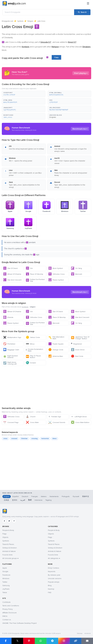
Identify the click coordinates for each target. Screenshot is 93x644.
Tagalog (48, 500)
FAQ (50, 592)
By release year (54, 575)
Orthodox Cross (56, 274)
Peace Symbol (56, 280)
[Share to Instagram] (64, 641)
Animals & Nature (9, 551)
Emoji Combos (54, 568)
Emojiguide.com (8, 21)
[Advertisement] (46, 386)
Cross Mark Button (80, 422)
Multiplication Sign (12, 337)
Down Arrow (78, 350)
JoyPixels (6, 589)
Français (35, 496)
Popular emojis (54, 582)
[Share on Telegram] (52, 641)
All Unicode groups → (10, 558)
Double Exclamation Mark (35, 350)
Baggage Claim (11, 350)
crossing (34, 439)
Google (5, 571)
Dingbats (53, 117)
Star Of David (10, 268)
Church (31, 417)
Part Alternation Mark (56, 338)
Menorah (77, 274)
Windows (6, 578)
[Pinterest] (14, 521)
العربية (23, 500)
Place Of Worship (34, 274)
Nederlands (54, 496)
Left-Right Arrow (79, 417)
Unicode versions (55, 578)
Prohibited (9, 344)
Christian (24, 439)
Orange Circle (56, 350)
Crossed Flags (11, 422)
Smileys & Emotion (10, 548)
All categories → (54, 558)
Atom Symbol (56, 268)
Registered (76, 344)
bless (55, 439)
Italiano (44, 496)
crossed (14, 439)
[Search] (82, 12)
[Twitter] (9, 521)
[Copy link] (76, 641)
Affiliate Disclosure (10, 613)
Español (16, 496)
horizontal (45, 439)
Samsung (6, 585)
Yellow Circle (33, 337)
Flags (4, 534)
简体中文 (86, 496)
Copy (56, 57)
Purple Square (56, 344)
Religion (30, 21)
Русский (76, 496)
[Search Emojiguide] (38, 12)
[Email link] (87, 641)
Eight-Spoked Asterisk (10, 357)
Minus (30, 344)
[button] (24, 94)
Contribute (6, 602)
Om (29, 268)
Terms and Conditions (11, 606)
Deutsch (25, 496)
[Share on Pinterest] (29, 641)
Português (66, 496)
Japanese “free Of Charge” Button (80, 338)
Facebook (6, 575)
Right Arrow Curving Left (10, 363)
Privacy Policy (8, 609)
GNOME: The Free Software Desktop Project (19, 623)
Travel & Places (8, 544)
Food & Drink (7, 555)
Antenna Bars (56, 356)
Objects (5, 537)
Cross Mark (32, 422)
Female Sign (55, 417)
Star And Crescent (12, 280)
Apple (5, 568)
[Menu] (88, 4)
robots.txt (87, 633)
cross (5, 439)
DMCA (5, 616)
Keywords (52, 571)
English (7, 496)
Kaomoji (51, 589)
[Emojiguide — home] (14, 4)
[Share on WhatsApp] (41, 641)
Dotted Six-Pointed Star (35, 280)
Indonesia (38, 500)
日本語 (6, 500)
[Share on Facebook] (6, 641)
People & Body (8, 530)
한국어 (15, 500)
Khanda (8, 317)
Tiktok (5, 592)
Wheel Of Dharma (12, 274)
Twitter (5, 582)
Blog (50, 585)
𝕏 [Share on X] (17, 641)
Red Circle (77, 356)
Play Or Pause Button (33, 357)
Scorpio (31, 363)
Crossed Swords (57, 422)
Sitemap (80, 633)
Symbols (20, 21)
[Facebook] (4, 521)
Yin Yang (76, 268)
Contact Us (7, 620)
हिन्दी (30, 500)
